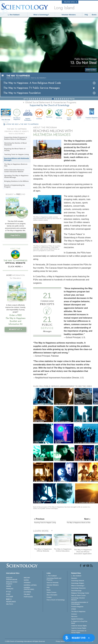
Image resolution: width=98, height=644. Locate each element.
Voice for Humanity (53, 583)
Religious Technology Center (80, 593)
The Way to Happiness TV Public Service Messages (32, 88)
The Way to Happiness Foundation (22, 93)
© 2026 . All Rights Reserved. (25, 641)
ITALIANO (27, 594)
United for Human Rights (79, 626)
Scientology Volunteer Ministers (78, 599)
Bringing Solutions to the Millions (16, 181)
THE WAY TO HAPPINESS (29, 124)
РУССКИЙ (9, 597)
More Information (52, 595)
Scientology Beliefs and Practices (54, 579)
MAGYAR (27, 578)
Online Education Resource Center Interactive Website (14, 171)
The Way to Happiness (17, 114)
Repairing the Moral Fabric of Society (15, 150)
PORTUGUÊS (28, 597)
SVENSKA (27, 583)
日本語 (8, 594)
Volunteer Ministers (69, 15)
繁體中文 (9, 599)
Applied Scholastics (28, 114)
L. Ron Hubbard (14, 15)
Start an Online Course (78, 595)
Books (94, 15)
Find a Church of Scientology (56, 600)
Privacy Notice (60, 641)
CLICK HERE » (15, 266)
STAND (73, 609)
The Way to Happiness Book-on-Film (16, 165)
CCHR (79, 113)
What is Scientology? (41, 15)
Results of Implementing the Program (14, 186)
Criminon (39, 114)
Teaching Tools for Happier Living (16, 154)
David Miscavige (76, 591)
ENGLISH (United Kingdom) (12, 583)
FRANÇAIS (10, 589)
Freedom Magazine (77, 607)
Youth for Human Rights (79, 628)
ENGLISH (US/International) (12, 579)
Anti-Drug (59, 113)
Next (71, 99)
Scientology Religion (78, 583)
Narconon (49, 113)
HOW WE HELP (13, 124)
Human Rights (69, 114)
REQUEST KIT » (15, 329)
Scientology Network (78, 581)
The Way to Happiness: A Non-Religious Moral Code (32, 83)
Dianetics (74, 578)
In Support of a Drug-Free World (79, 622)
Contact (49, 597)
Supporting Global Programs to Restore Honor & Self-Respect (16, 138)
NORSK (26, 580)
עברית (8, 591)
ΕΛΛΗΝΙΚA (27, 592)
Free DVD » (15, 236)
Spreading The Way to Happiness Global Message (16, 176)
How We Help (6, 120)
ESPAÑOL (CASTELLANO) (29, 588)
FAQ (86, 15)
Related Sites (70, 2)
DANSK (9, 586)
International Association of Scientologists (80, 603)
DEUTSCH (10, 604)
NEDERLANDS (11, 602)
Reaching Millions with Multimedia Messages (17, 159)
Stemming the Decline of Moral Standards (15, 144)
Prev (27, 99)
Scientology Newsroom (78, 588)
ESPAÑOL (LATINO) (30, 585)
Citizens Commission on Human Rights (79, 632)
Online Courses (52, 592)
